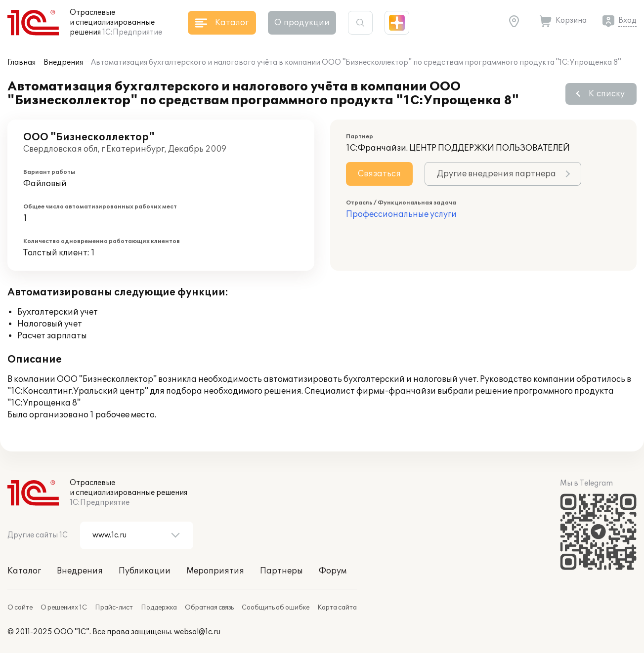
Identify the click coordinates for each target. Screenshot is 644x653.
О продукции (302, 23)
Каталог (24, 571)
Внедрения (63, 62)
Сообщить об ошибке (276, 608)
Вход (627, 20)
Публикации (145, 571)
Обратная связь (209, 608)
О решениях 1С (64, 608)
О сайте (20, 608)
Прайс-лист (114, 608)
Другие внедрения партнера (496, 174)
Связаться (379, 174)
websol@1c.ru (197, 632)
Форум (333, 571)
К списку (607, 94)
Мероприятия (215, 571)
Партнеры (281, 571)
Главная (21, 62)
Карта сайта (337, 608)
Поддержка (159, 608)
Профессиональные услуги (401, 214)
